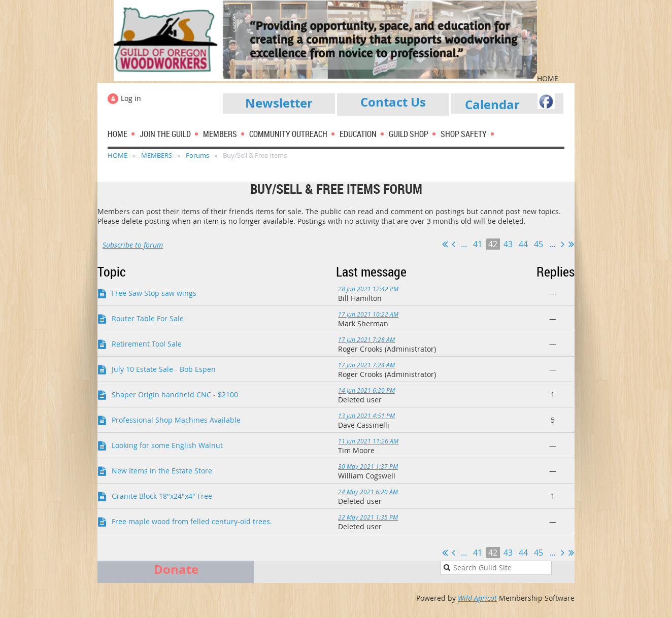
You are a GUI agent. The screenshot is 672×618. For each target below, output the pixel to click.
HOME (117, 155)
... (464, 244)
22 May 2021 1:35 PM (368, 517)
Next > (563, 244)
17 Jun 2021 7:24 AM (366, 365)
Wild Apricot (477, 598)
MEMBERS (157, 155)
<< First (445, 244)
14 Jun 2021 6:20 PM (366, 390)
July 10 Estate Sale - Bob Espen (164, 369)
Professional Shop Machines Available (176, 420)
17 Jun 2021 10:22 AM (368, 314)
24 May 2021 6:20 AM (368, 492)
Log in (131, 98)
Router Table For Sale (148, 318)
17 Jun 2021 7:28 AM (366, 339)
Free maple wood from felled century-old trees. (192, 521)
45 (539, 244)
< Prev (453, 244)
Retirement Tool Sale (147, 344)
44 (523, 244)
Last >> (571, 244)
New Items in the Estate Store (162, 471)
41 (478, 244)
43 (508, 244)
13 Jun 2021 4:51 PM (366, 416)
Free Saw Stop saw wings (154, 293)
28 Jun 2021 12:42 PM (368, 289)
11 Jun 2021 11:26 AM (368, 441)
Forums (197, 155)
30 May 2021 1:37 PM (368, 466)
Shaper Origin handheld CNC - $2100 (175, 394)
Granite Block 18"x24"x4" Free (162, 496)
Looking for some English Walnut (167, 445)
